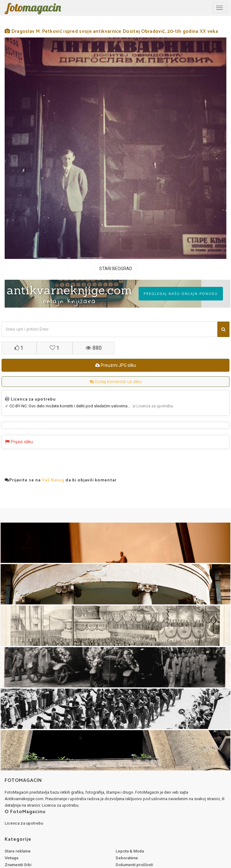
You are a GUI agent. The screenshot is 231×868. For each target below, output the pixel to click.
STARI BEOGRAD (116, 269)
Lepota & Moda (130, 851)
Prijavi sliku (19, 442)
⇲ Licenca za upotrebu (152, 406)
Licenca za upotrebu (24, 823)
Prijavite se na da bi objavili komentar (61, 480)
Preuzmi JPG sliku (116, 365)
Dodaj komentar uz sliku (116, 382)
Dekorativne (127, 858)
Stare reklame (18, 851)
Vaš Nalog (53, 480)
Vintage (12, 858)
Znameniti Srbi (18, 865)
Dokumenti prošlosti (134, 865)
